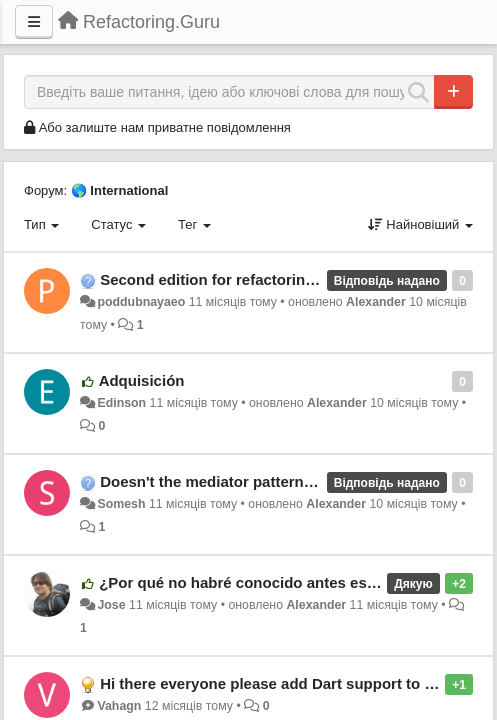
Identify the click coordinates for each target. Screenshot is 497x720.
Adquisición (142, 380)
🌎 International (120, 190)
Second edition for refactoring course (234, 279)
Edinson (121, 403)
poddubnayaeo (141, 302)
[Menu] (34, 22)
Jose (111, 605)
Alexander (376, 302)
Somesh (121, 504)
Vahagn (119, 706)
